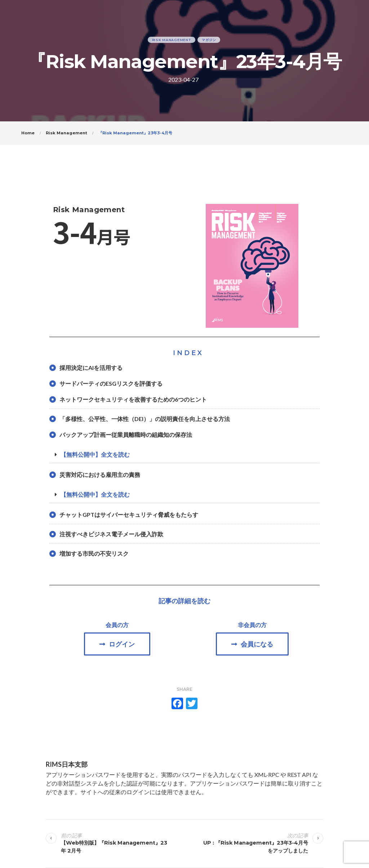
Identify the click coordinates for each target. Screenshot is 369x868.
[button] (117, 644)
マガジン (209, 40)
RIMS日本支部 (67, 764)
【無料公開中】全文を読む (95, 454)
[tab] (184, 455)
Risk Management (172, 40)
